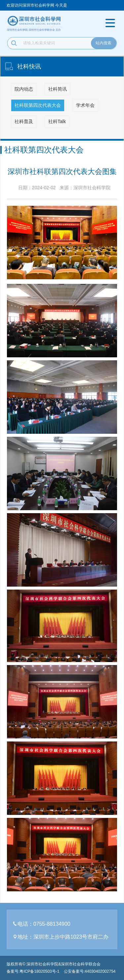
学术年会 (85, 105)
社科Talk (57, 121)
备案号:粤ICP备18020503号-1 (33, 971)
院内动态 (24, 89)
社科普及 (24, 121)
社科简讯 (58, 89)
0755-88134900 (52, 924)
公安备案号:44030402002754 (90, 971)
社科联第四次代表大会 (38, 105)
